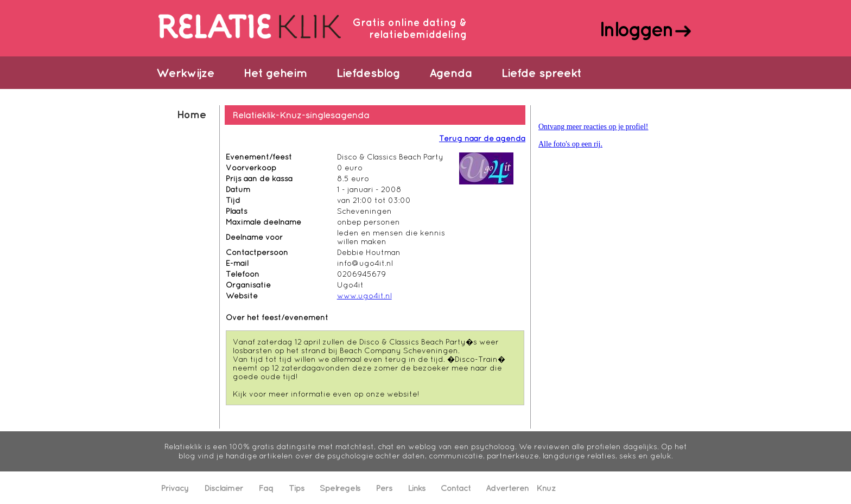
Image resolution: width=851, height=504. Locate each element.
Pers (384, 488)
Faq (266, 488)
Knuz (546, 488)
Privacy (175, 488)
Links (417, 488)
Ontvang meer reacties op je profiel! (593, 127)
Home (191, 114)
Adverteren (507, 488)
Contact (456, 488)
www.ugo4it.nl (364, 296)
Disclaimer (224, 488)
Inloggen (636, 29)
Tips (297, 488)
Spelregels (340, 488)
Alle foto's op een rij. (570, 144)
